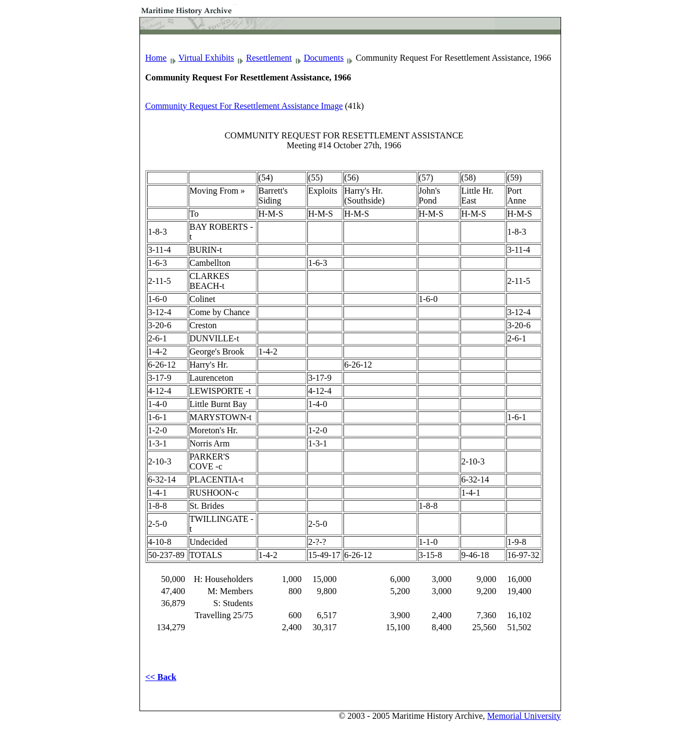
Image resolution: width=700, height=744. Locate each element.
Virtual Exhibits (206, 58)
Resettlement (269, 58)
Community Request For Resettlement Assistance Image (244, 106)
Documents (324, 58)
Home (156, 58)
